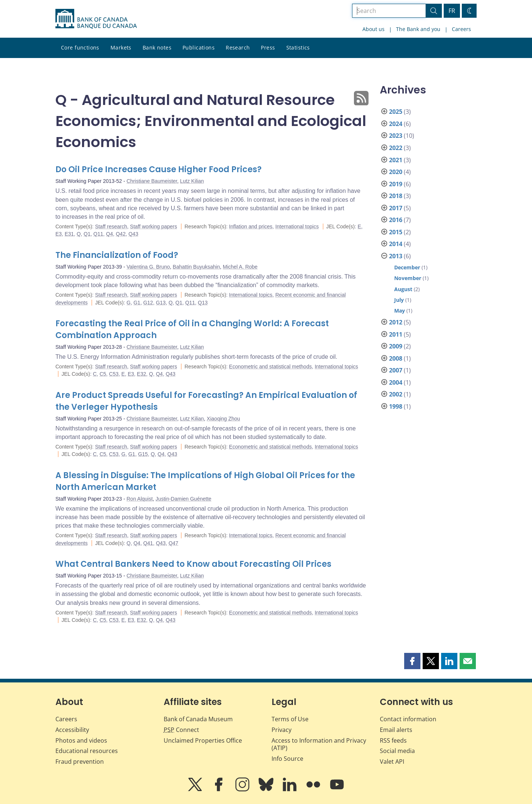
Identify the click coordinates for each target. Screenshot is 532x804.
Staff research (111, 226)
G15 (143, 454)
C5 (103, 374)
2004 (396, 382)
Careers (461, 29)
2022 (396, 148)
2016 (396, 220)
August (403, 289)
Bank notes (157, 47)
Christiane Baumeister (152, 181)
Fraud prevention (80, 762)
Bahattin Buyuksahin (197, 267)
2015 (396, 232)
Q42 (120, 234)
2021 (396, 160)
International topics (297, 226)
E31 (69, 234)
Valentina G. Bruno (148, 267)
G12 (148, 303)
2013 (396, 256)
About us (374, 29)
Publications (199, 47)
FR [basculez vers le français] (452, 11)
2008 (396, 358)
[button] (412, 661)
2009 (396, 346)
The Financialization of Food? (117, 255)
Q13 (203, 303)
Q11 (98, 234)
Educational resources (87, 751)
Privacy (282, 730)
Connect (181, 730)
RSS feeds (393, 740)
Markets (121, 47)
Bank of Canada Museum (198, 719)
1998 (396, 406)
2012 (396, 322)
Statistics (298, 47)
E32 (142, 374)
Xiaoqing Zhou (224, 419)
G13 (161, 303)
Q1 (87, 234)
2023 (396, 136)
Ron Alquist (140, 499)
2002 (396, 394)
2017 (396, 208)
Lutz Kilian (192, 181)
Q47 (173, 543)
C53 (114, 374)
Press (268, 47)
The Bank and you (418, 29)
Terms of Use (290, 719)
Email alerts (396, 730)
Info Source (287, 759)
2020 (396, 172)
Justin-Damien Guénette (183, 499)
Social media (397, 751)
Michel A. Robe (240, 267)
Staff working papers (154, 226)
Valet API (392, 762)
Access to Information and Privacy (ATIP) (319, 744)
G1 (137, 303)
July (399, 300)
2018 (396, 196)
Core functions (80, 47)
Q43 (133, 234)
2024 (396, 124)
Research (238, 47)
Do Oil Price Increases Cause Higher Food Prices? (158, 169)
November (408, 278)
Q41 (148, 543)
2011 (396, 334)
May (400, 311)
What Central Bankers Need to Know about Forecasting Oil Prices (193, 564)
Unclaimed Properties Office (203, 740)
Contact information (408, 719)
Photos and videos (81, 740)
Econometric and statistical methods (270, 367)
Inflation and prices (251, 226)
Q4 (110, 234)
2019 (396, 184)
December (407, 267)
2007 (396, 370)
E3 (59, 234)
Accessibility (72, 730)
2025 (396, 112)
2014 (396, 244)
